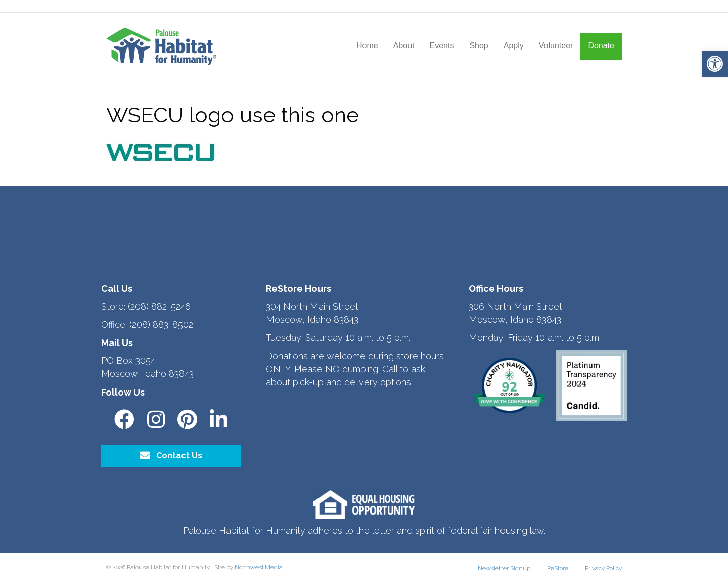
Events (442, 46)
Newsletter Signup (504, 568)
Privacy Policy (603, 568)
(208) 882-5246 (159, 306)
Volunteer (556, 46)
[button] (715, 64)
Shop (479, 46)
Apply (514, 46)
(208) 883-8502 (161, 325)
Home (367, 46)
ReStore (558, 568)
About (404, 46)
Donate (601, 46)
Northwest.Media (259, 567)
